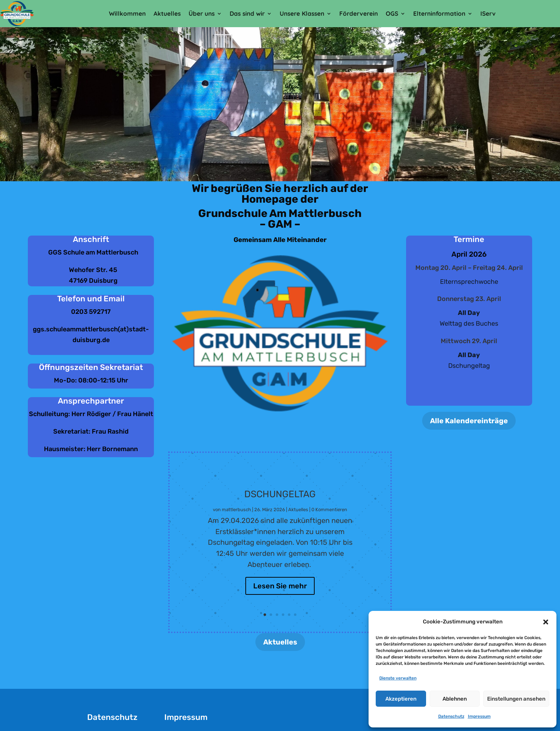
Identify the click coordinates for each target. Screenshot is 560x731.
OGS (392, 13)
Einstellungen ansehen (516, 699)
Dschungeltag (280, 502)
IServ (488, 13)
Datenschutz (451, 716)
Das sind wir (247, 13)
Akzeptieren (401, 699)
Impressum (479, 716)
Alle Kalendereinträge (469, 421)
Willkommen (127, 13)
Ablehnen (455, 699)
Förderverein (359, 13)
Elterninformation (439, 13)
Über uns (202, 13)
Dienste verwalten (398, 678)
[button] (546, 622)
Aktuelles (167, 13)
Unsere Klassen (302, 13)
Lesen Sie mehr (280, 594)
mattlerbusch (236, 517)
